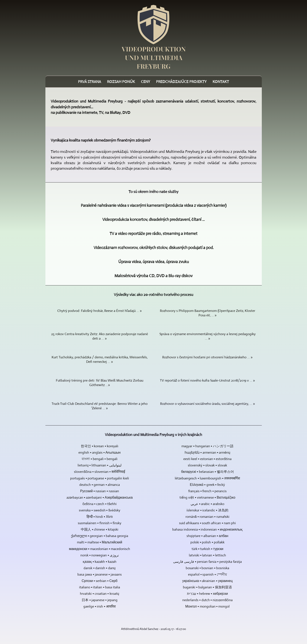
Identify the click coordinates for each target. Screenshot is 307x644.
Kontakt (221, 82)
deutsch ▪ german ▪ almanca (100, 485)
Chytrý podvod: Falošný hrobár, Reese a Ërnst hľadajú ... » (100, 311)
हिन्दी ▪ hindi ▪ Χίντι (100, 517)
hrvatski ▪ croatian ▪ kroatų (99, 594)
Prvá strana (90, 82)
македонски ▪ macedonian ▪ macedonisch (100, 549)
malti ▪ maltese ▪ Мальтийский (100, 542)
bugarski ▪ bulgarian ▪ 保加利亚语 (207, 587)
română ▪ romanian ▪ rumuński (208, 517)
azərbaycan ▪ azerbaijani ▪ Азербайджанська (100, 497)
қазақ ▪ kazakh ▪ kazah (100, 562)
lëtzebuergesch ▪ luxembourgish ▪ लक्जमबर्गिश (207, 478)
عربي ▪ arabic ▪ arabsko (207, 504)
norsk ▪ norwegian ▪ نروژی (100, 555)
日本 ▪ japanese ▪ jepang (99, 600)
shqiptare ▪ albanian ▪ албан (207, 536)
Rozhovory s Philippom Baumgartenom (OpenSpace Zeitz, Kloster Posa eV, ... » (208, 313)
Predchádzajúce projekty (181, 82)
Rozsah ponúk (121, 82)
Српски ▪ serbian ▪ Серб (100, 581)
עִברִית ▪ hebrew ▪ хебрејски (207, 594)
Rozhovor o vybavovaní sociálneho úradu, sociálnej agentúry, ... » (208, 404)
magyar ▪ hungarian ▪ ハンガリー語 (207, 446)
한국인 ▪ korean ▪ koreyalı (100, 446)
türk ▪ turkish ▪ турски (208, 549)
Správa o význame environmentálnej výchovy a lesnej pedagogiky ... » (208, 336)
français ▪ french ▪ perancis (207, 491)
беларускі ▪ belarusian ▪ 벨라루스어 (207, 472)
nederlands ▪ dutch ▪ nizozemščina (207, 600)
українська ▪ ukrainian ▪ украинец (207, 581)
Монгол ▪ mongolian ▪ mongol (207, 606)
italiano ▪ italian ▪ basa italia (100, 587)
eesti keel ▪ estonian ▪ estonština (207, 459)
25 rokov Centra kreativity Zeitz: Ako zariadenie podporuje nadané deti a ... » (100, 336)
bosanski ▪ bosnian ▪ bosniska (207, 568)
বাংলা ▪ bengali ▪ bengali (99, 459)
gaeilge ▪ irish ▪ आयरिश (100, 606)
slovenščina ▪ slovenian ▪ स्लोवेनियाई (99, 472)
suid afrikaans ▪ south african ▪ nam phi (207, 523)
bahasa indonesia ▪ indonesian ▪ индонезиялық (207, 529)
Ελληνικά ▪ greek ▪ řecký (208, 485)
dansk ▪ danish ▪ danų (99, 568)
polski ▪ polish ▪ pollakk (207, 542)
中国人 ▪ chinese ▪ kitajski (100, 529)
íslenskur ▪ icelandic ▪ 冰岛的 (207, 510)
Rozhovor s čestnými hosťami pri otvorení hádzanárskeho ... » (207, 357)
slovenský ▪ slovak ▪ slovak (207, 465)
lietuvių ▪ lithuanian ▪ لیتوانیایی (99, 465)
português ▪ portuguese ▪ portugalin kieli (100, 478)
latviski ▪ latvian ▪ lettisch (207, 555)
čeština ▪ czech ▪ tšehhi (100, 504)
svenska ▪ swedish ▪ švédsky (100, 510)
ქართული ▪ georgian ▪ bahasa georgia (100, 536)
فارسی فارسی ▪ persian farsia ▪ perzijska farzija (207, 562)
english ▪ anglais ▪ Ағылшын (99, 452)
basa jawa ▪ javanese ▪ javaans (99, 574)
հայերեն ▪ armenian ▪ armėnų (207, 452)
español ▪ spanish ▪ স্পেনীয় (207, 574)
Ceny (146, 82)
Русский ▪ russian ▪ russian (100, 491)
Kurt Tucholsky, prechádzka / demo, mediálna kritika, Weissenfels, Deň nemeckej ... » (100, 359)
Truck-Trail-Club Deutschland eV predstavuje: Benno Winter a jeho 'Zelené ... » (100, 406)
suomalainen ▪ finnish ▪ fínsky (99, 523)
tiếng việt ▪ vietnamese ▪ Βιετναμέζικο (207, 497)
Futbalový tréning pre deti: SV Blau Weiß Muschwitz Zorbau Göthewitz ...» (100, 383)
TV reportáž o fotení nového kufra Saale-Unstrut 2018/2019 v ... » (208, 380)
